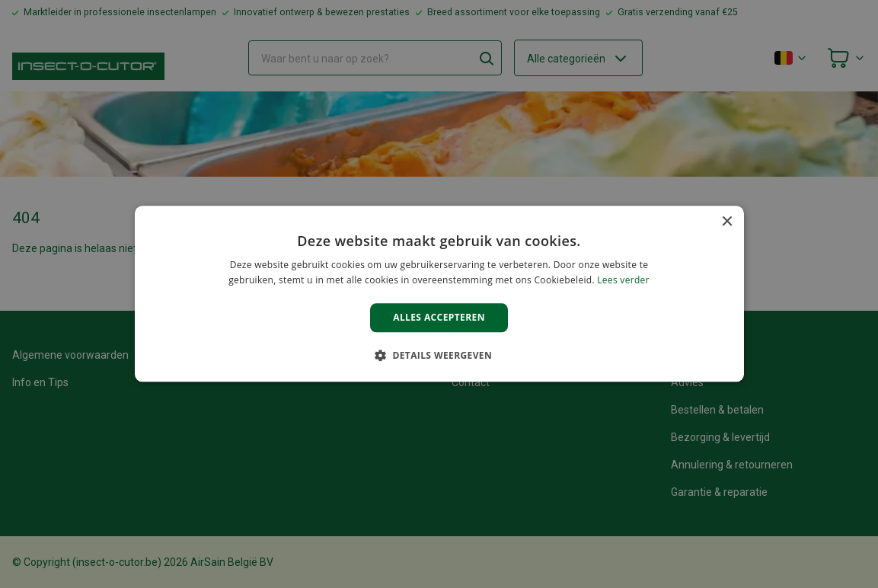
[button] (439, 356)
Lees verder (623, 281)
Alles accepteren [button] (439, 317)
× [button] (727, 222)
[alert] (439, 294)
